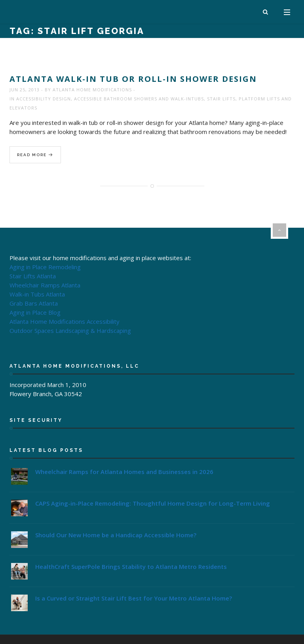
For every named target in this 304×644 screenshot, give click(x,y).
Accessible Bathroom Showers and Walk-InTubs (139, 99)
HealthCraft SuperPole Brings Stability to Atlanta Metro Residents (131, 567)
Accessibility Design (44, 99)
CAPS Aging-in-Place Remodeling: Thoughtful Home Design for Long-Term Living (153, 503)
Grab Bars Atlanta (34, 303)
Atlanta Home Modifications (92, 90)
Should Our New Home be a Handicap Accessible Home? (116, 535)
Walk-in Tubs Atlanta (37, 294)
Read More (35, 155)
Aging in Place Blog (35, 312)
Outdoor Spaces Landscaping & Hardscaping (70, 330)
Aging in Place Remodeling (45, 267)
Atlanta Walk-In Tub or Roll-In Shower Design (133, 79)
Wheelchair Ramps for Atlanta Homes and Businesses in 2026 (124, 472)
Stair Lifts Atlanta (33, 276)
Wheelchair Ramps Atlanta (45, 285)
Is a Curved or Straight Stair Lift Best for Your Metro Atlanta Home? (134, 598)
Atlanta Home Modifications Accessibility (65, 321)
